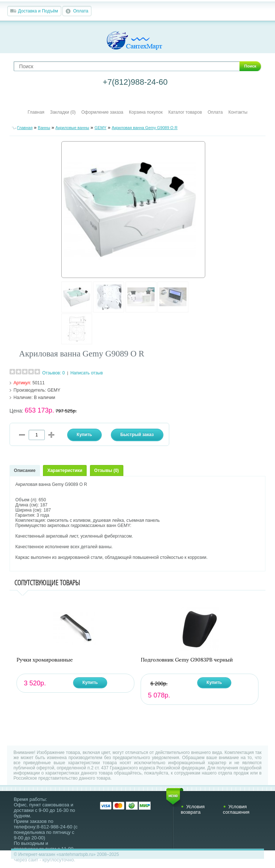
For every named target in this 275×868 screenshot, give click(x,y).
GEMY (100, 128)
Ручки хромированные (45, 660)
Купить (90, 682)
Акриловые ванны (72, 128)
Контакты (238, 112)
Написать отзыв (87, 373)
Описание (25, 470)
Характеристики (65, 470)
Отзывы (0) (107, 470)
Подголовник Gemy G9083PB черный (187, 660)
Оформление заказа (102, 112)
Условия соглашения (236, 809)
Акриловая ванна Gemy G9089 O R (144, 128)
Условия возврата (193, 809)
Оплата (81, 11)
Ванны (44, 128)
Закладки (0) (63, 112)
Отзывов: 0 (54, 373)
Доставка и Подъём (38, 11)
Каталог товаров (185, 112)
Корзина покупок (146, 112)
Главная (36, 112)
